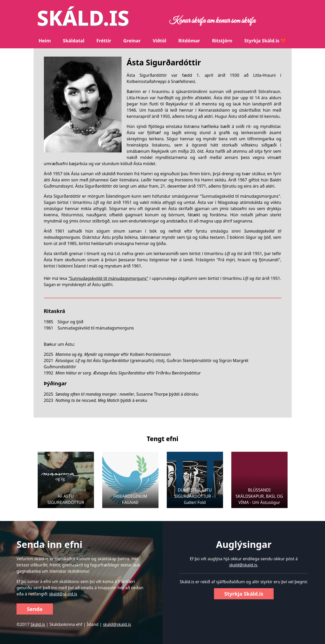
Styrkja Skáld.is (244, 594)
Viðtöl (159, 41)
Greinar (132, 41)
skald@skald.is (63, 594)
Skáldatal (74, 41)
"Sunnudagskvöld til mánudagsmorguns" (108, 278)
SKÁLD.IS (83, 17)
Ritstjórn (222, 41)
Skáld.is (38, 624)
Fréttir (104, 41)
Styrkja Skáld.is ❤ (265, 41)
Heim (45, 41)
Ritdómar (189, 41)
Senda (35, 609)
